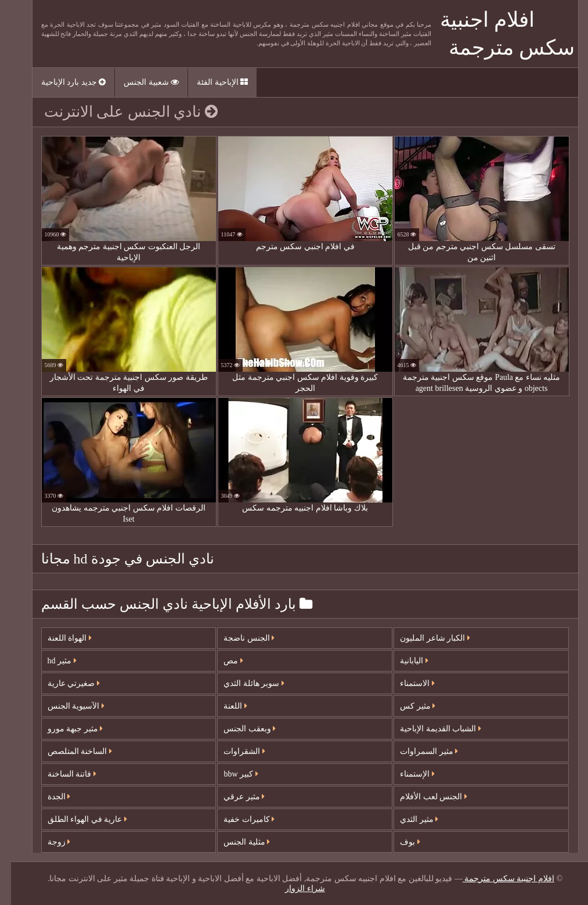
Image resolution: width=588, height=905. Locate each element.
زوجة (48, 842)
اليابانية (403, 661)
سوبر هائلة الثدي (243, 683)
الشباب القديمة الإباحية (430, 729)
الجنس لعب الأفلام (423, 797)
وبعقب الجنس (239, 729)
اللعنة (224, 706)
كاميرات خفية (238, 819)
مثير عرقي (233, 797)
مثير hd (51, 661)
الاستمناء (406, 683)
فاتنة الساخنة (61, 774)
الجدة (48, 797)
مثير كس (407, 706)
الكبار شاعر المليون (424, 638)
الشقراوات (233, 751)
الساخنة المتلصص (69, 751)
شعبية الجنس (140, 82)
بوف (399, 842)
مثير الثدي (408, 819)
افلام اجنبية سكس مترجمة (497, 879)
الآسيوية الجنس (65, 706)
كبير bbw (230, 774)
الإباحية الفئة (211, 82)
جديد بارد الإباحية (63, 82)
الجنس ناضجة (238, 638)
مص (222, 661)
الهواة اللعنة (59, 638)
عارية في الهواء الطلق (76, 819)
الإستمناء (406, 774)
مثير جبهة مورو (64, 729)
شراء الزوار (294, 888)
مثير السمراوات (418, 751)
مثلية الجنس (236, 842)
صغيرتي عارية (63, 683)
